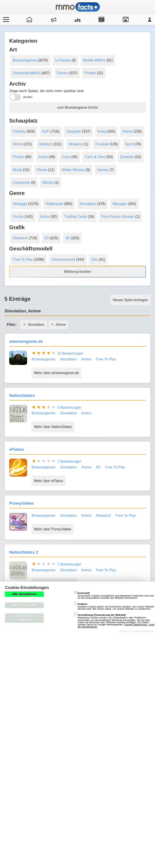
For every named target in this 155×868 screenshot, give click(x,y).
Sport (129, 144)
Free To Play (23, 259)
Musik (17, 170)
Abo (95, 259)
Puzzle (18, 217)
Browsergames (25, 60)
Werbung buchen (77, 272)
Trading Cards (76, 217)
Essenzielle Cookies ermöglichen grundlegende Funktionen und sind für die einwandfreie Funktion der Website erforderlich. (114, 595)
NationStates (22, 395)
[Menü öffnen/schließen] (5, 19)
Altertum (46, 144)
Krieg (102, 131)
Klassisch (20, 238)
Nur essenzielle (24, 605)
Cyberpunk (21, 183)
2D (47, 238)
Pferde (42, 170)
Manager (120, 204)
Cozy (66, 157)
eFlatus (16, 449)
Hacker (103, 170)
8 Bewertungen (69, 408)
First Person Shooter (118, 217)
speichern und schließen (24, 618)
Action (45, 217)
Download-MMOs (27, 73)
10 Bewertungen (70, 353)
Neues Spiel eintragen (130, 300)
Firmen (62, 73)
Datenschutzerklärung (143, 631)
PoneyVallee (21, 503)
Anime (127, 131)
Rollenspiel (54, 204)
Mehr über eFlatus (49, 481)
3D (68, 238)
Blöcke (48, 183)
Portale (90, 73)
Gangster (74, 131)
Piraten (18, 157)
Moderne (76, 144)
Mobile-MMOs (94, 60)
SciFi (46, 131)
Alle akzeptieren (24, 594)
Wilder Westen (73, 170)
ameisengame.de (26, 341)
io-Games (63, 60)
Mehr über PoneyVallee (53, 529)
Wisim (18, 144)
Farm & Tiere (95, 157)
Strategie (20, 204)
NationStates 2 (24, 552)
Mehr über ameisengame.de (56, 373)
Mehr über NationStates (53, 427)
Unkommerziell (63, 259)
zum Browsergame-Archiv (77, 107)
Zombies (127, 157)
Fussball (102, 144)
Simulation (88, 204)
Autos (43, 157)
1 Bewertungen (69, 461)
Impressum (125, 631)
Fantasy (19, 131)
